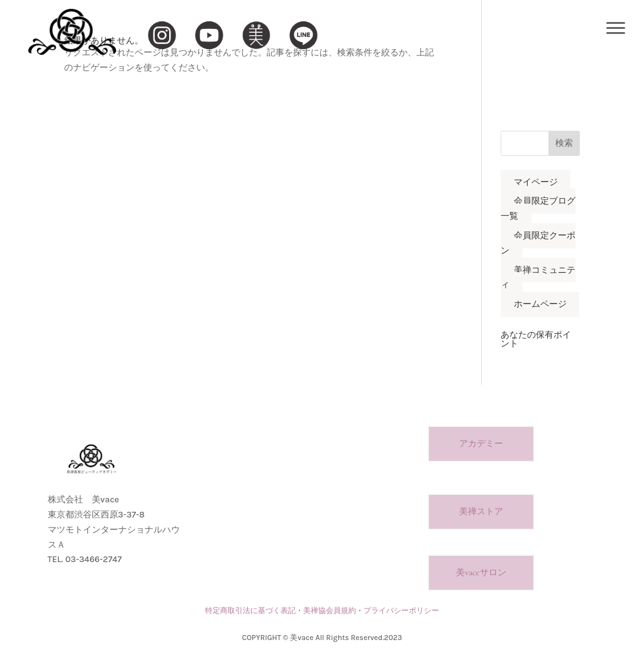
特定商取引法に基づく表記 (250, 611)
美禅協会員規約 (330, 611)
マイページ (536, 182)
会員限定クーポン (538, 243)
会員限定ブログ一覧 (538, 209)
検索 (564, 143)
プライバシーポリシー (401, 611)
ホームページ (540, 305)
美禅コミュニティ (538, 278)
